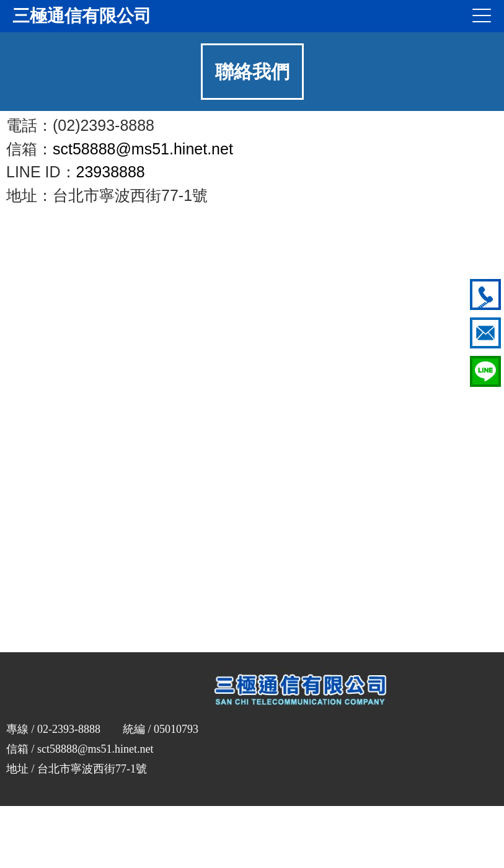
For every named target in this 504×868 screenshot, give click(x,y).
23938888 (111, 172)
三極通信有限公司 (82, 16)
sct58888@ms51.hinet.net (143, 149)
